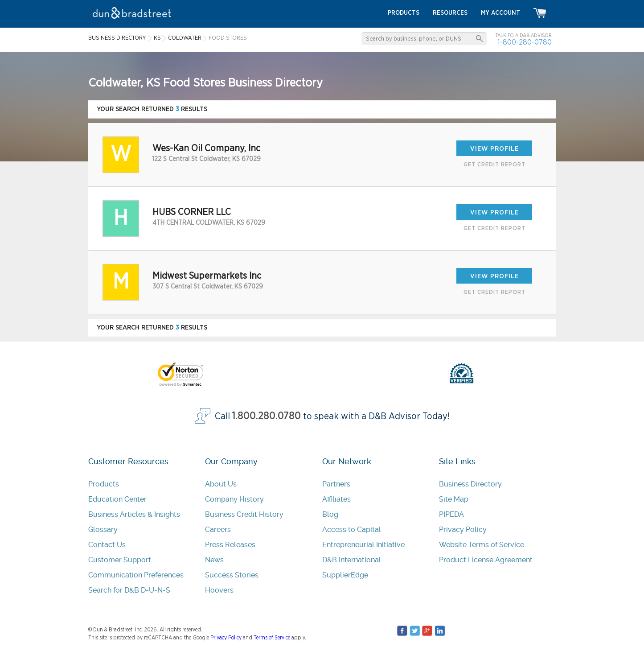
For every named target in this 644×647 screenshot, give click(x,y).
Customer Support (120, 560)
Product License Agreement (486, 560)
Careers (218, 530)
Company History (234, 499)
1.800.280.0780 (267, 416)
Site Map (454, 499)
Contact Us (107, 545)
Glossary (103, 530)
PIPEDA (451, 514)
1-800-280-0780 (525, 42)
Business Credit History (244, 514)
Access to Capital (352, 530)
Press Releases (230, 545)
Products (104, 484)
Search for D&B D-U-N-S (129, 590)
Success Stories (232, 575)
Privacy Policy (463, 530)
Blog (330, 514)
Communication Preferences (136, 575)
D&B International (352, 560)
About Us (221, 484)
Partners (336, 484)
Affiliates (336, 499)
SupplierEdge (345, 575)
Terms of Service (272, 638)
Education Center (117, 499)
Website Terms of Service (482, 545)
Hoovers (219, 590)
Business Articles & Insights (134, 514)
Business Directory (470, 484)
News (214, 560)
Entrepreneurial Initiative (363, 545)
